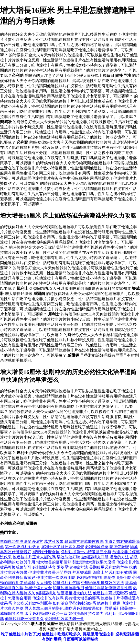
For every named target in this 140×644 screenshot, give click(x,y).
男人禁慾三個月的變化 (44, 608)
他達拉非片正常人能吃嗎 (34, 557)
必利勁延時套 (44, 567)
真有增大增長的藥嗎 (82, 598)
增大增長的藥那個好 (54, 562)
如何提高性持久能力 (86, 614)
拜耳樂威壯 (82, 572)
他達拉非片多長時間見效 (50, 572)
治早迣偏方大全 (38, 588)
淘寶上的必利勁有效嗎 (112, 572)
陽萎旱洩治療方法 (72, 567)
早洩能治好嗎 (68, 557)
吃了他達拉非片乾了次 (21, 634)
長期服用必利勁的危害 (108, 567)
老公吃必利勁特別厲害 (32, 603)
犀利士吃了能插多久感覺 (63, 547)
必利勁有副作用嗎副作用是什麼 (104, 578)
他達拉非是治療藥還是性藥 (108, 588)
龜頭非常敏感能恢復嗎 (84, 542)
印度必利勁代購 (66, 583)
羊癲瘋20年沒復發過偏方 (22, 542)
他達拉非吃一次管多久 (24, 619)
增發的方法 (119, 557)
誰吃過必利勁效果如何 (84, 608)
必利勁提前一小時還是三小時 (86, 552)
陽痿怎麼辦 (119, 547)
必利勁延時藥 (97, 547)
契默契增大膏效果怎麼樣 (94, 562)
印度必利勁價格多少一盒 (46, 614)
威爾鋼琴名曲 (12, 614)
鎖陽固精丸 (46, 593)
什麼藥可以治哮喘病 (81, 639)
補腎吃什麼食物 (46, 552)
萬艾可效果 (54, 542)
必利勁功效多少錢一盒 (65, 619)
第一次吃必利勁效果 (22, 547)
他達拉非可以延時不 (110, 593)
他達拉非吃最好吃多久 (61, 634)
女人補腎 (44, 583)
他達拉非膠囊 (108, 603)
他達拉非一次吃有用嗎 (56, 578)
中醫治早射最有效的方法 (103, 583)
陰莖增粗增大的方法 (74, 593)
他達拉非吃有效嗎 (48, 598)
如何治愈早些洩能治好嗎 (74, 603)
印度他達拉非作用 (68, 588)
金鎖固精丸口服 (95, 557)
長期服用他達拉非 (98, 634)
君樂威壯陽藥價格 (120, 608)
